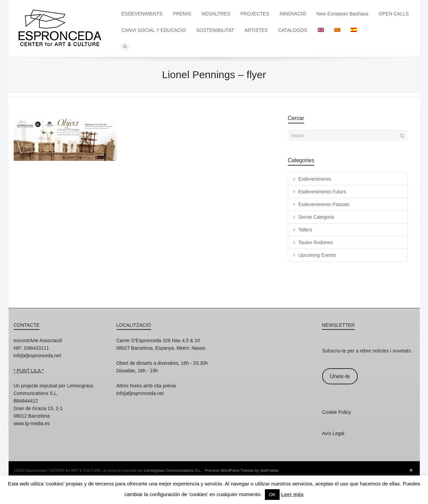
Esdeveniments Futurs (322, 192)
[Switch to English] (321, 30)
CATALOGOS (292, 30)
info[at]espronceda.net (38, 356)
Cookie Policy (337, 412)
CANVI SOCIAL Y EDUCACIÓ (154, 30)
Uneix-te (340, 376)
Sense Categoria (316, 217)
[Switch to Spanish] (354, 30)
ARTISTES (256, 30)
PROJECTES (255, 14)
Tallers (305, 230)
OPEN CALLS (394, 14)
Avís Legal (333, 433)
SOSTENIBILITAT (215, 30)
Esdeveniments (315, 179)
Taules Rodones (316, 242)
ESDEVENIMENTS (142, 14)
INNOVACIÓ (293, 14)
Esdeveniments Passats (324, 204)
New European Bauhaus (342, 14)
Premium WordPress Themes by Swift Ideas (241, 470)
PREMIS (182, 14)
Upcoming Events (317, 255)
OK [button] (272, 495)
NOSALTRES (216, 14)
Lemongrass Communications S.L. (173, 470)
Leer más (292, 494)
